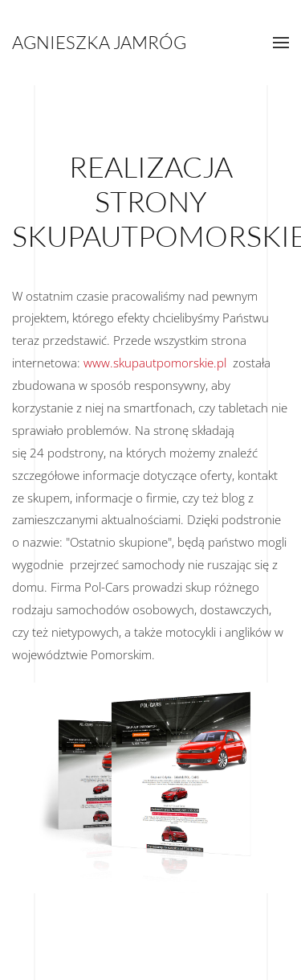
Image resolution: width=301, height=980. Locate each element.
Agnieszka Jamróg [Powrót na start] (99, 42)
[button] (281, 43)
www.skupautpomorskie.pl (155, 363)
